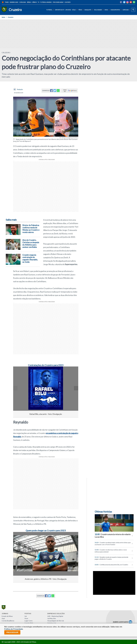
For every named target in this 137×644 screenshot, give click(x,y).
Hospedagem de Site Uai (56, 621)
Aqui (3, 618)
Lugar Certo (29, 621)
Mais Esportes (117, 10)
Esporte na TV (60, 10)
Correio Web (29, 623)
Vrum (26, 618)
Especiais (127, 10)
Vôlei (75, 10)
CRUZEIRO (6, 53)
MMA (107, 10)
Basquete (89, 10)
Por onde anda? (58, 2)
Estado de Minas (7, 616)
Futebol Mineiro (46, 2)
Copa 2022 (23, 2)
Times (5, 2)
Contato (68, 2)
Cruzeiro (11, 17)
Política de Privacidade (14, 629)
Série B (34, 2)
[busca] (133, 10)
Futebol (51, 10)
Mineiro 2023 (14, 2)
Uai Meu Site (52, 618)
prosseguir (12, 632)
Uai (26, 616)
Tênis (81, 10)
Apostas (68, 10)
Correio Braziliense (8, 621)
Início (3, 17)
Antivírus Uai (52, 623)
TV (38, 2)
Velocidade (99, 10)
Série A (29, 2)
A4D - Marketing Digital (55, 616)
